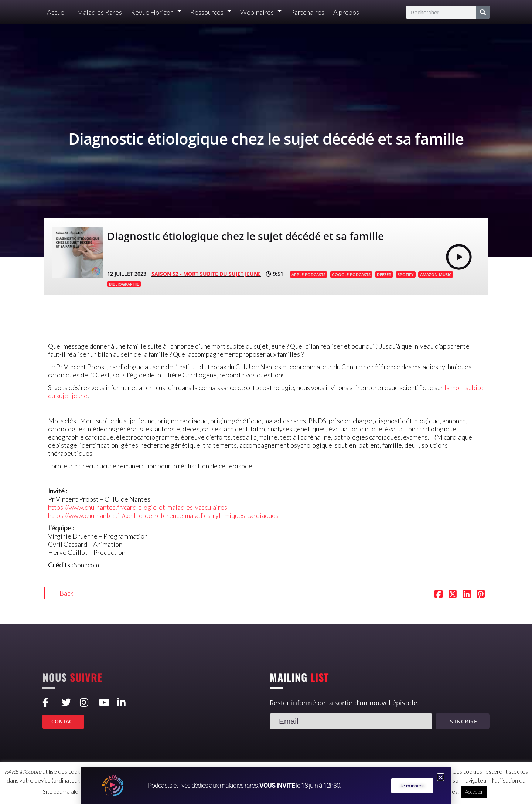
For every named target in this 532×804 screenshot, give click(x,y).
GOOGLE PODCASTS (351, 274)
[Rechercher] (483, 12)
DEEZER (384, 274)
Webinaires (261, 12)
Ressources (211, 12)
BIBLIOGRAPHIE (124, 284)
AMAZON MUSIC (436, 274)
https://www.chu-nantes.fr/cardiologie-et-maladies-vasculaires (138, 507)
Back (66, 593)
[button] (441, 777)
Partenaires (307, 12)
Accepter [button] (474, 792)
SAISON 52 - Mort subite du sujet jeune (206, 274)
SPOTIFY (406, 274)
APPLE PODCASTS (308, 274)
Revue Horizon (156, 12)
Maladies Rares (99, 12)
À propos (346, 12)
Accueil (57, 12)
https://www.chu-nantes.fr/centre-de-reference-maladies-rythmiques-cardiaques (163, 515)
